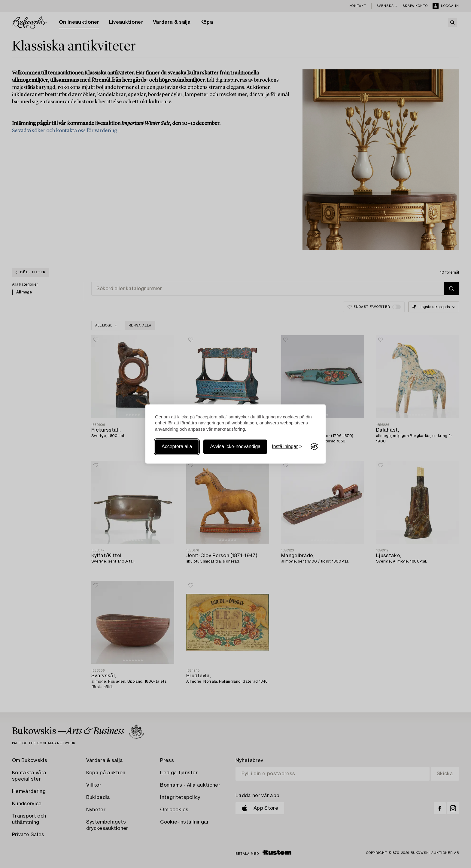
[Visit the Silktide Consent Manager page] (314, 447)
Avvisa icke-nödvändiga (235, 446)
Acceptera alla (177, 446)
